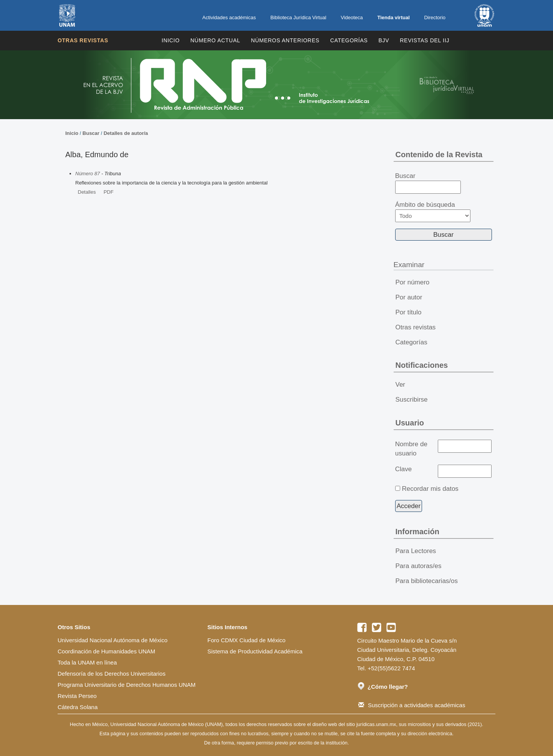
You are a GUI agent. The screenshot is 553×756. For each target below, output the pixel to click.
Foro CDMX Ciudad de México (246, 640)
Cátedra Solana (78, 707)
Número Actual (215, 40)
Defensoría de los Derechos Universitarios (112, 674)
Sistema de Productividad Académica (255, 651)
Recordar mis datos (430, 489)
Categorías (349, 40)
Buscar (91, 133)
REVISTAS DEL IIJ (425, 40)
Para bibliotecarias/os (427, 581)
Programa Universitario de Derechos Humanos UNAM (127, 685)
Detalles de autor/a (126, 133)
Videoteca (352, 17)
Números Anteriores (285, 40)
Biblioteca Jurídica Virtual (298, 17)
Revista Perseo (77, 696)
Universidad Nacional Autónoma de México (113, 640)
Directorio (435, 17)
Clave (403, 469)
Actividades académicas (229, 17)
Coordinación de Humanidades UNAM (106, 651)
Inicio (171, 40)
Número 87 (88, 174)
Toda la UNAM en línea (87, 662)
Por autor (409, 297)
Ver (401, 385)
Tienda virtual (393, 17)
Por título (409, 312)
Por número (413, 282)
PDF (109, 192)
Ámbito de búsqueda (433, 212)
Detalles (87, 192)
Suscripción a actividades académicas (412, 705)
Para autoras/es (419, 566)
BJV (384, 40)
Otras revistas (83, 40)
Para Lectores (416, 551)
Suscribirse (412, 400)
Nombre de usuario (411, 449)
